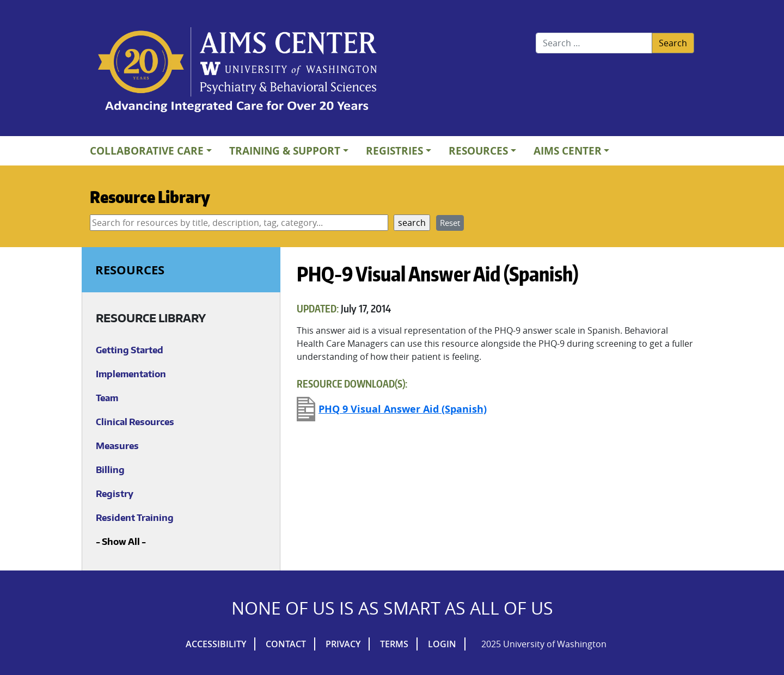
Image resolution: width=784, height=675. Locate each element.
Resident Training (135, 518)
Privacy (343, 644)
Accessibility (216, 644)
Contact (286, 644)
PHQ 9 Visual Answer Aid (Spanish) (403, 409)
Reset (450, 223)
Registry (115, 494)
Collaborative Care (147, 151)
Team (107, 398)
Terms (394, 644)
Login (442, 644)
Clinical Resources (135, 422)
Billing (110, 470)
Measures (117, 446)
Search (673, 43)
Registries (394, 151)
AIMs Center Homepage (237, 71)
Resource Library (150, 197)
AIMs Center (568, 151)
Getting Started (130, 350)
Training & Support (285, 151)
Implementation (131, 374)
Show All (121, 542)
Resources (478, 151)
